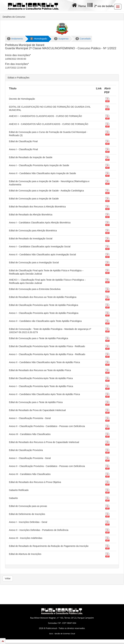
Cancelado (83, 39)
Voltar (8, 578)
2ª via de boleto (100, 5)
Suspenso (61, 39)
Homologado (38, 39)
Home (79, 5)
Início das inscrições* (18, 55)
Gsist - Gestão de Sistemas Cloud (62, 634)
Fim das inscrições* (17, 64)
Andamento (15, 39)
